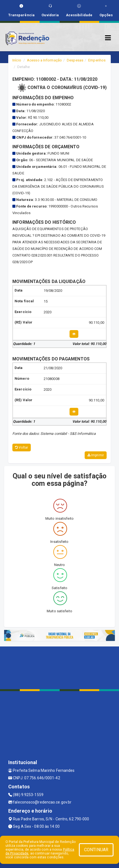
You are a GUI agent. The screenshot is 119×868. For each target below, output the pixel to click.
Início (17, 60)
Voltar (22, 448)
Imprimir (96, 455)
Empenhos (97, 60)
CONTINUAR (96, 850)
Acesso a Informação (44, 60)
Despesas (75, 60)
